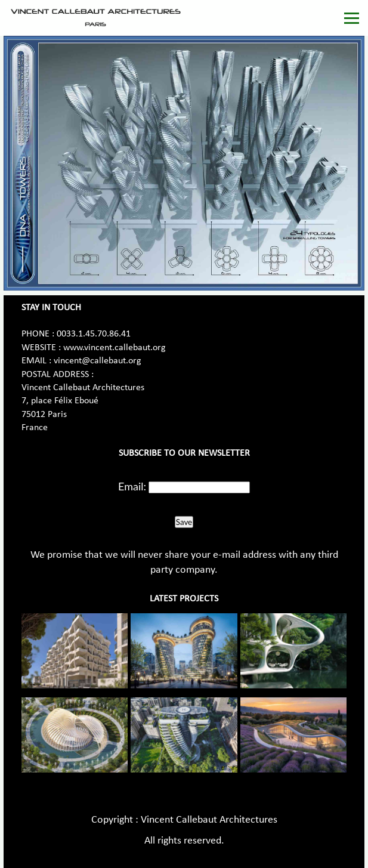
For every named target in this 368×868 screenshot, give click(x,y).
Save (184, 522)
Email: (132, 486)
